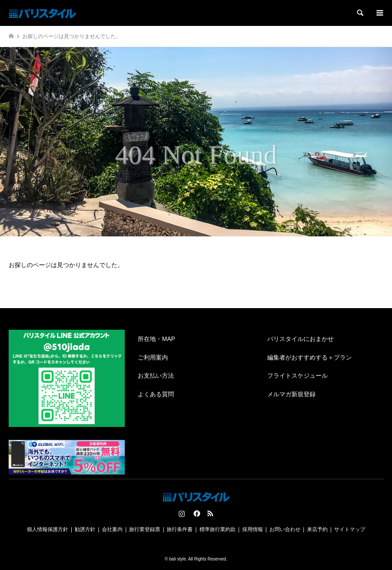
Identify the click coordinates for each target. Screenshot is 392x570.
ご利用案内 (153, 357)
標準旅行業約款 (218, 529)
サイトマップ (350, 529)
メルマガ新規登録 (291, 394)
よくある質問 (156, 394)
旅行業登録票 (145, 529)
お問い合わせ (285, 529)
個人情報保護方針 (47, 529)
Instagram (182, 513)
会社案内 (112, 529)
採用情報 (253, 529)
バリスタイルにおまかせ (300, 339)
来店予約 (317, 529)
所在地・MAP (156, 339)
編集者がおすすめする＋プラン (310, 357)
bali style (178, 559)
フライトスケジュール (297, 376)
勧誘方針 (85, 529)
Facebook (196, 513)
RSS (210, 513)
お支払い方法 (156, 376)
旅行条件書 (180, 529)
